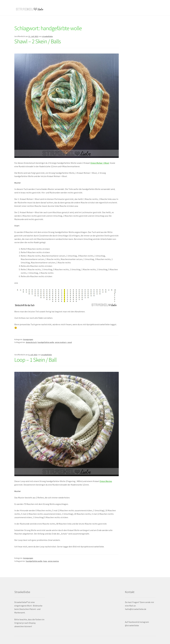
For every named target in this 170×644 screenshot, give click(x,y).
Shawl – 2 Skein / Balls (38, 41)
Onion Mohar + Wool (100, 163)
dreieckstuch (31, 342)
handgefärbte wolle (46, 342)
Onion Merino (106, 481)
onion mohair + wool (63, 342)
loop (45, 561)
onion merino (53, 561)
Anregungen (28, 339)
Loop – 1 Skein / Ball (35, 360)
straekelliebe (47, 36)
